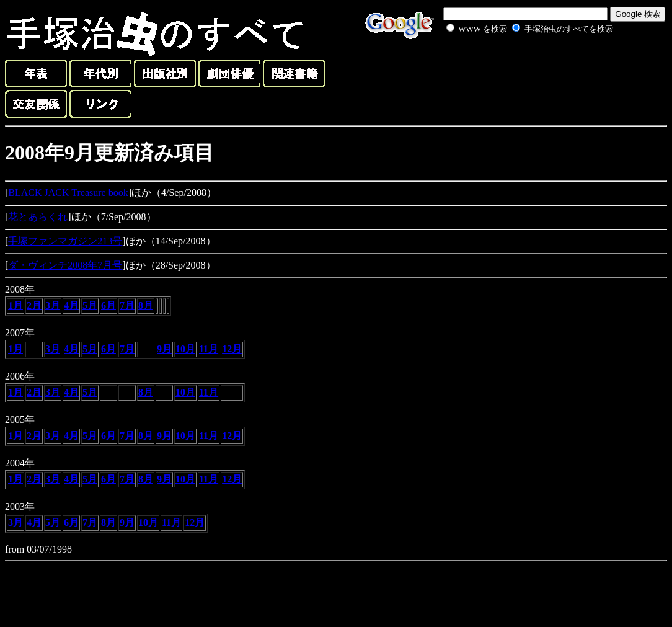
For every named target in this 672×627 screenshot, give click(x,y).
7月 (127, 305)
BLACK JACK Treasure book (68, 193)
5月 (90, 305)
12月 (232, 349)
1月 (15, 305)
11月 (209, 349)
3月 (53, 305)
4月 (71, 305)
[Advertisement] (516, 64)
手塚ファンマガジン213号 (65, 241)
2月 (34, 305)
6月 (108, 305)
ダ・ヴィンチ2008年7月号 (65, 265)
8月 (146, 305)
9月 (164, 349)
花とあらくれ (38, 217)
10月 (185, 349)
